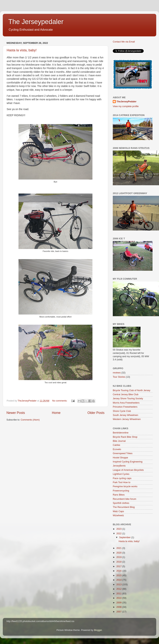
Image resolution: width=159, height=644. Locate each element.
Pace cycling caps (122, 478)
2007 (119, 612)
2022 (119, 534)
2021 (119, 548)
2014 (119, 580)
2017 (119, 566)
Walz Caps (118, 511)
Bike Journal (119, 441)
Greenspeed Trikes (123, 453)
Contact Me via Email (124, 42)
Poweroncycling (121, 491)
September (125, 537)
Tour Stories (119, 377)
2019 (119, 557)
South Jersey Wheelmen (125, 415)
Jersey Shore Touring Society (128, 399)
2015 (119, 575)
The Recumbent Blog (124, 507)
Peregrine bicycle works (125, 486)
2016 (119, 571)
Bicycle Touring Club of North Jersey (132, 390)
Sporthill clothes (121, 503)
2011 (119, 594)
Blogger (98, 630)
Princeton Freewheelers (125, 407)
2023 (119, 529)
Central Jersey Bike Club (126, 394)
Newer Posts (16, 413)
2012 (119, 589)
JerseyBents (119, 466)
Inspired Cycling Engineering (128, 462)
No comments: (60, 401)
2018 (119, 562)
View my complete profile (126, 106)
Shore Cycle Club (122, 411)
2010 (119, 598)
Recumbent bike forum (125, 499)
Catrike (116, 445)
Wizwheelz (118, 515)
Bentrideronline (121, 433)
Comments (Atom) (30, 420)
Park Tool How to (122, 482)
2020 (119, 553)
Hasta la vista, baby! (22, 50)
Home (56, 413)
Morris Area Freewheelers (126, 403)
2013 (119, 585)
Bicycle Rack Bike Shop (125, 437)
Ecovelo (117, 449)
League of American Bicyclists (128, 470)
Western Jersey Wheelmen (127, 419)
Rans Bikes (119, 495)
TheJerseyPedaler (126, 102)
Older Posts (96, 413)
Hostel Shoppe (120, 458)
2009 (119, 603)
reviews (117, 373)
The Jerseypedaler (36, 22)
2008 (119, 607)
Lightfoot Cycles (121, 474)
